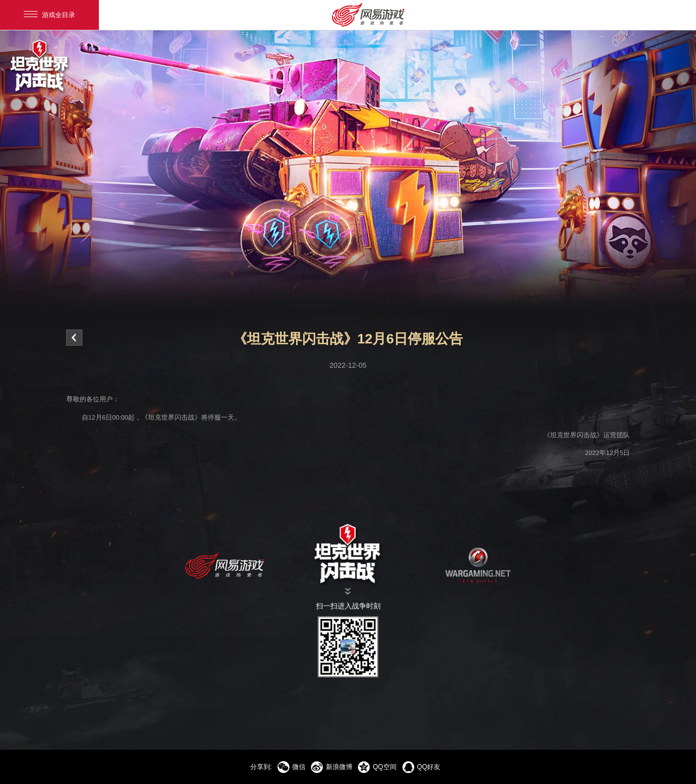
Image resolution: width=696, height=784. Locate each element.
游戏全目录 (49, 15)
